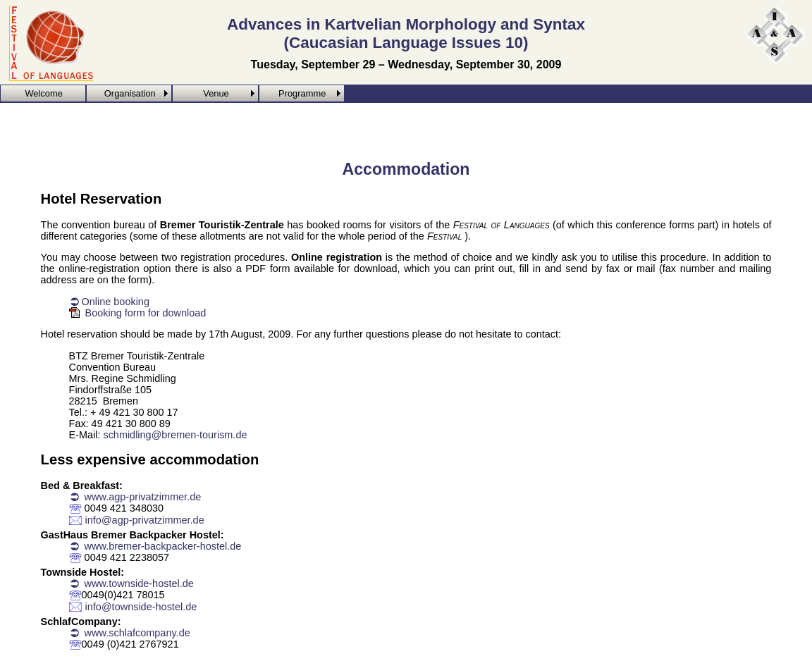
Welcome (43, 93)
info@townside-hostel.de (141, 607)
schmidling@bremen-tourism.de (175, 435)
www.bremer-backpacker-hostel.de (162, 546)
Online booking (116, 302)
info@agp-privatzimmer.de (145, 520)
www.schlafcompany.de (136, 633)
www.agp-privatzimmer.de (142, 497)
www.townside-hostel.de (138, 583)
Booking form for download (146, 313)
